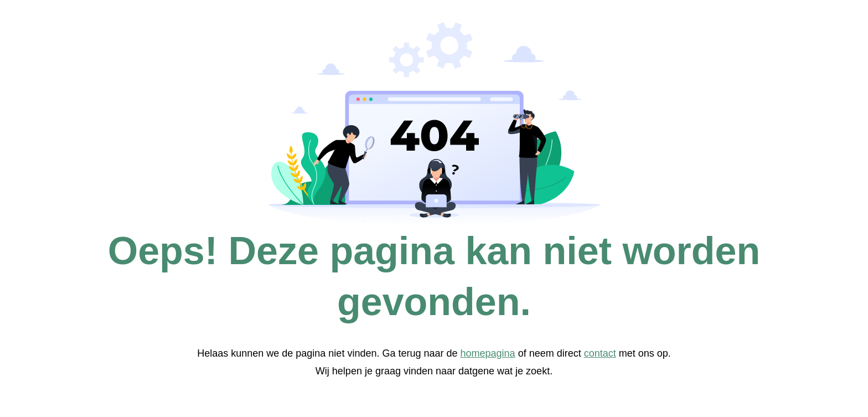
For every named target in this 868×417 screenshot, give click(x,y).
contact (600, 353)
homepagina (488, 353)
